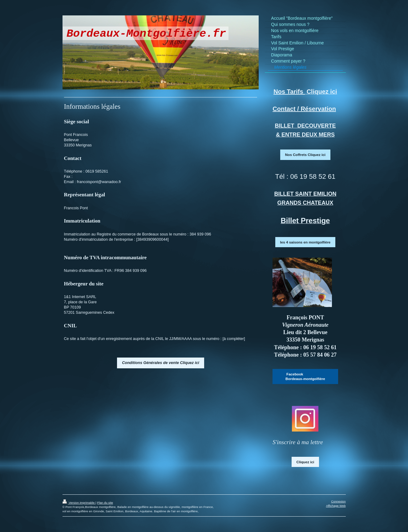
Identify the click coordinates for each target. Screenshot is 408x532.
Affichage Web (336, 506)
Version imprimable (79, 503)
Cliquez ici (305, 462)
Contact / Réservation (304, 109)
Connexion (338, 501)
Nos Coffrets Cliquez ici (305, 155)
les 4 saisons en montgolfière (305, 242)
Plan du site (105, 503)
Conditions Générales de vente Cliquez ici (161, 363)
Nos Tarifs (289, 92)
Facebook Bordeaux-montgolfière (305, 376)
